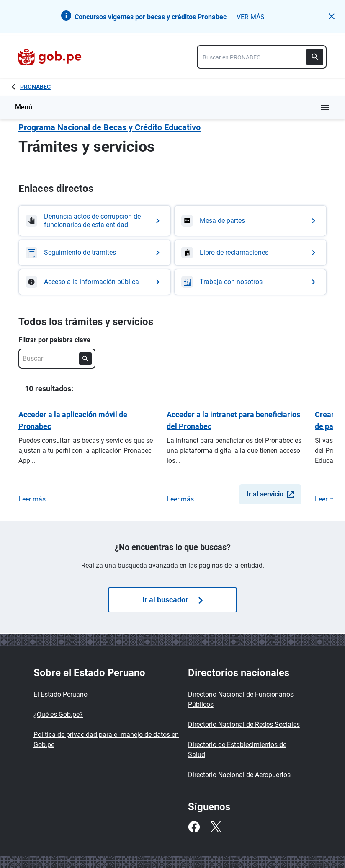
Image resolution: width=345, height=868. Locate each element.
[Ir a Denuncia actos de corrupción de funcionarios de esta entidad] (95, 221)
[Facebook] (194, 827)
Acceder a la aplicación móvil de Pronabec (73, 420)
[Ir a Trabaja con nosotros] (250, 282)
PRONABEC (35, 87)
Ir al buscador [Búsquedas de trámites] (172, 600)
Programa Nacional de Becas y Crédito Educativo (109, 127)
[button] (332, 16)
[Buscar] (315, 57)
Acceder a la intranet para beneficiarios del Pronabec (233, 420)
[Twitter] (216, 827)
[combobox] (262, 57)
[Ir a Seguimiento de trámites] (95, 253)
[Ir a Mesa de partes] (250, 221)
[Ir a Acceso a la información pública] (95, 282)
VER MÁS (251, 17)
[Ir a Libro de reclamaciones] (250, 253)
